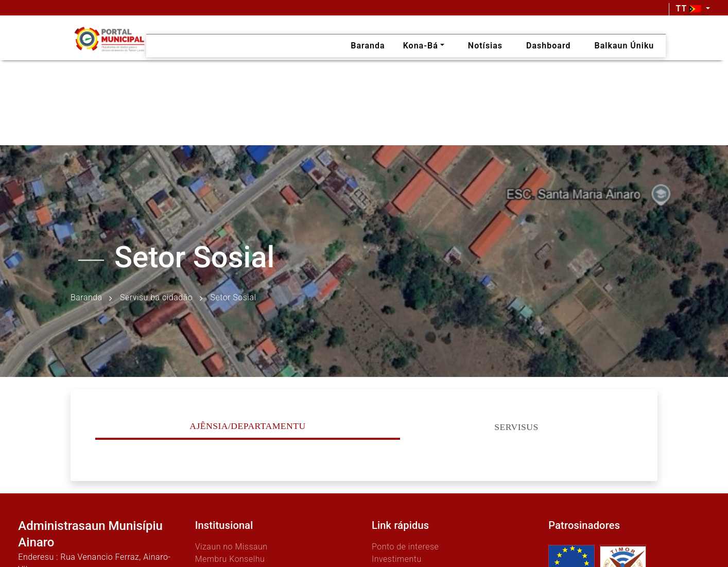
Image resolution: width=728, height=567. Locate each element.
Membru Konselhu (230, 559)
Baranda (86, 298)
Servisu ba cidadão (156, 298)
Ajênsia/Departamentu (247, 426)
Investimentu (397, 559)
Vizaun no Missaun (231, 547)
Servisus (516, 427)
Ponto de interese (405, 547)
